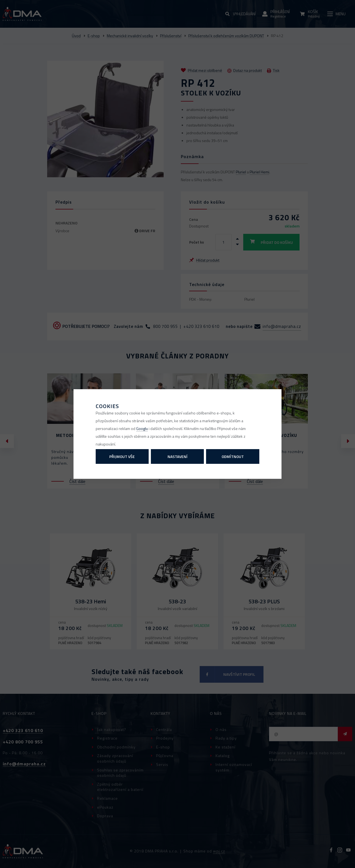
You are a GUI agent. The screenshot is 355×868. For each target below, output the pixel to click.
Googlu (142, 428)
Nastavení (177, 456)
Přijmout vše (122, 456)
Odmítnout (233, 456)
